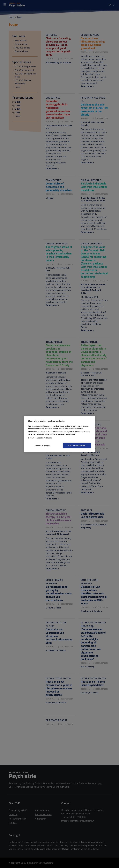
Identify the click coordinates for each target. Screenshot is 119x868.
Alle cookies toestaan (77, 445)
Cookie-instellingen (42, 445)
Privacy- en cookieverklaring (40, 438)
